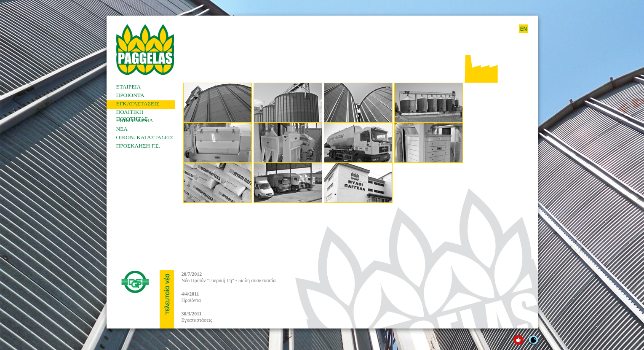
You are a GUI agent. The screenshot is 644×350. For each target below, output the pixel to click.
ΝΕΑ (122, 129)
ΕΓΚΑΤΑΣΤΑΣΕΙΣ (138, 104)
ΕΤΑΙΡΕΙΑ (129, 87)
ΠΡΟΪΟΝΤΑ (130, 95)
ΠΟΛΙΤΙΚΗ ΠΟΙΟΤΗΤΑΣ (132, 113)
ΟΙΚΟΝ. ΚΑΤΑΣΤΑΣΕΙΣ (145, 137)
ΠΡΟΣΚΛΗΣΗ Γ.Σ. (138, 146)
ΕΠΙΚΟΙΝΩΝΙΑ (135, 120)
